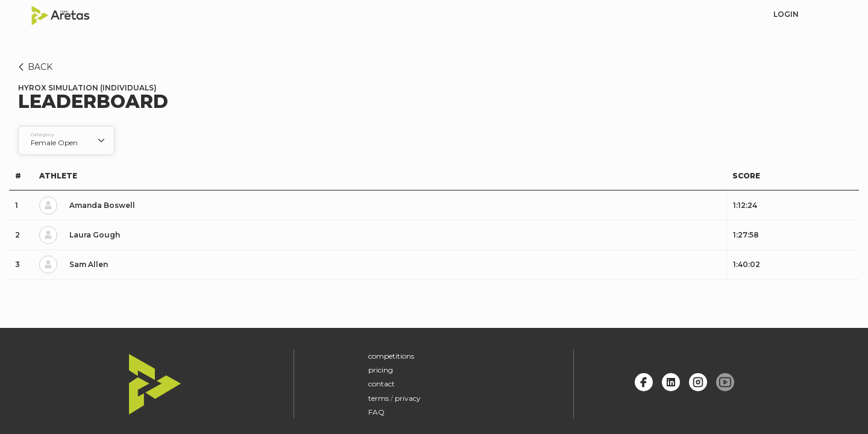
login (786, 14)
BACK (33, 67)
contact (382, 384)
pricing (381, 370)
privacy (408, 398)
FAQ (376, 412)
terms (379, 398)
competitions (391, 356)
